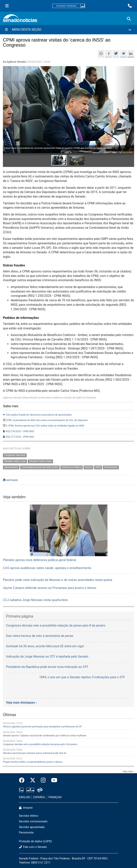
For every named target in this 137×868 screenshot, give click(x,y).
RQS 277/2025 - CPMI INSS (20, 437)
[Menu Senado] (7, 6)
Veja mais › (128, 771)
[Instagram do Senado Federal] (43, 780)
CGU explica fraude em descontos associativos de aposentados (39, 415)
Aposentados (11, 467)
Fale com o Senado (33, 847)
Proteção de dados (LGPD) (36, 841)
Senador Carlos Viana (41, 461)
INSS (98, 467)
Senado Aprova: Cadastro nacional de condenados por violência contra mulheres (45, 736)
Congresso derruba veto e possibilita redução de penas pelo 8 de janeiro (40, 744)
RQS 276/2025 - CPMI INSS (20, 431)
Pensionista (26, 833)
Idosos (88, 467)
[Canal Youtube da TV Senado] (53, 780)
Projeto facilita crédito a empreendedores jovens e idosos (33, 762)
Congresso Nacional (15, 455)
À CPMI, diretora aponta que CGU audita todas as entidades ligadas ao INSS (45, 426)
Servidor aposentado (32, 827)
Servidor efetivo (29, 816)
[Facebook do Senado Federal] (23, 780)
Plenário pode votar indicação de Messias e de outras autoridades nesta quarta (58, 580)
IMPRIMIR (10, 480)
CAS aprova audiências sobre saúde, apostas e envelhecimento (47, 568)
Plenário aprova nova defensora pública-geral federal (39, 560)
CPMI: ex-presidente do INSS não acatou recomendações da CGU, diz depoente (47, 420)
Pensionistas (111, 467)
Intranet (26, 808)
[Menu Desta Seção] (68, 30)
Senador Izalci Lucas (15, 461)
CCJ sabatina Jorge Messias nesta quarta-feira (35, 600)
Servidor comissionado (33, 821)
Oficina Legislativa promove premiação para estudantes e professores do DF (42, 727)
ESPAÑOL (39, 797)
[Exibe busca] (129, 19)
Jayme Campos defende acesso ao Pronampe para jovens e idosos (50, 588)
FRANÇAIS (55, 797)
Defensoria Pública (72, 467)
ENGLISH (25, 797)
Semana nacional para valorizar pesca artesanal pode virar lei (35, 753)
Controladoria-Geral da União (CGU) (40, 467)
